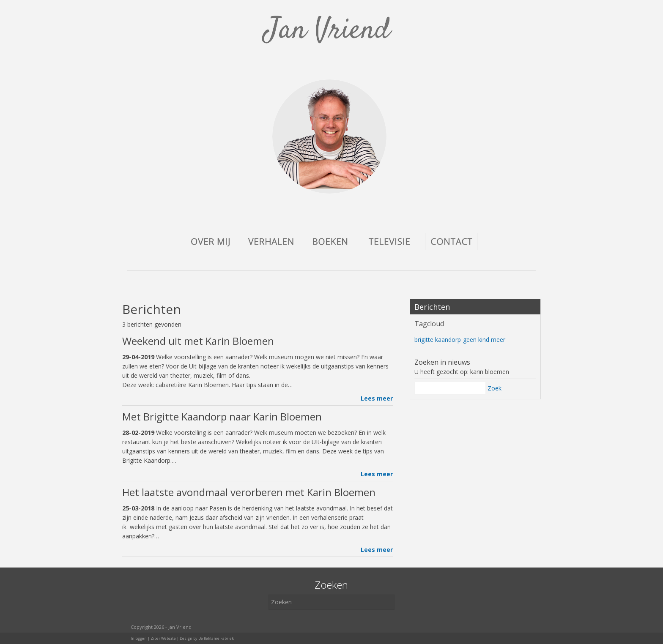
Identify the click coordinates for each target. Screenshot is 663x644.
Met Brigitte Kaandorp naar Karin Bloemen (222, 416)
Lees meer (377, 398)
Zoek (495, 388)
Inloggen (139, 638)
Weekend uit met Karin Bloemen (198, 341)
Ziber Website (163, 638)
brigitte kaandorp (438, 340)
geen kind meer (484, 340)
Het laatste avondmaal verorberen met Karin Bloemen (249, 492)
